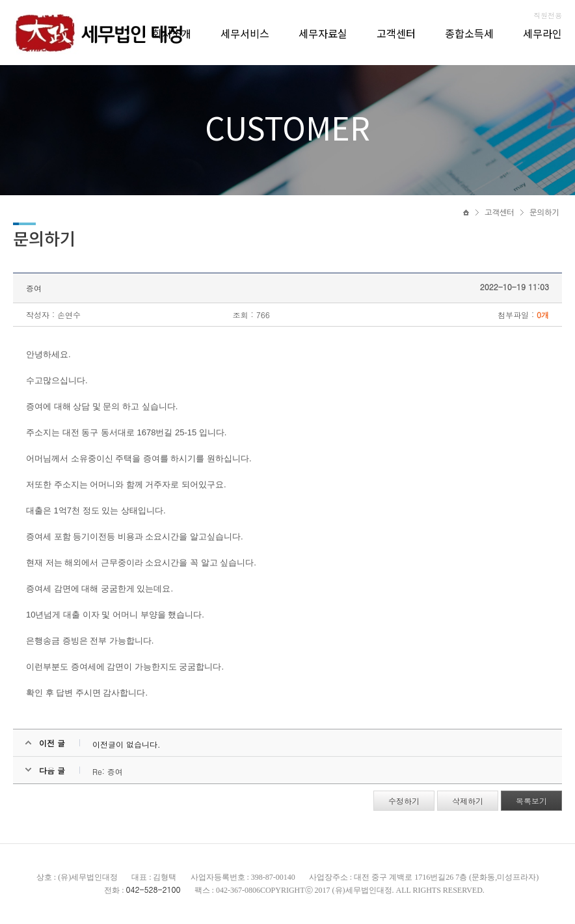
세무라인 (542, 33)
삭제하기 (468, 801)
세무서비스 (245, 33)
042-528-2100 (153, 889)
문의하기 (544, 213)
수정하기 (404, 801)
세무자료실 (323, 33)
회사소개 (172, 33)
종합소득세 (469, 33)
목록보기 (531, 801)
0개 (543, 315)
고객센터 (396, 33)
